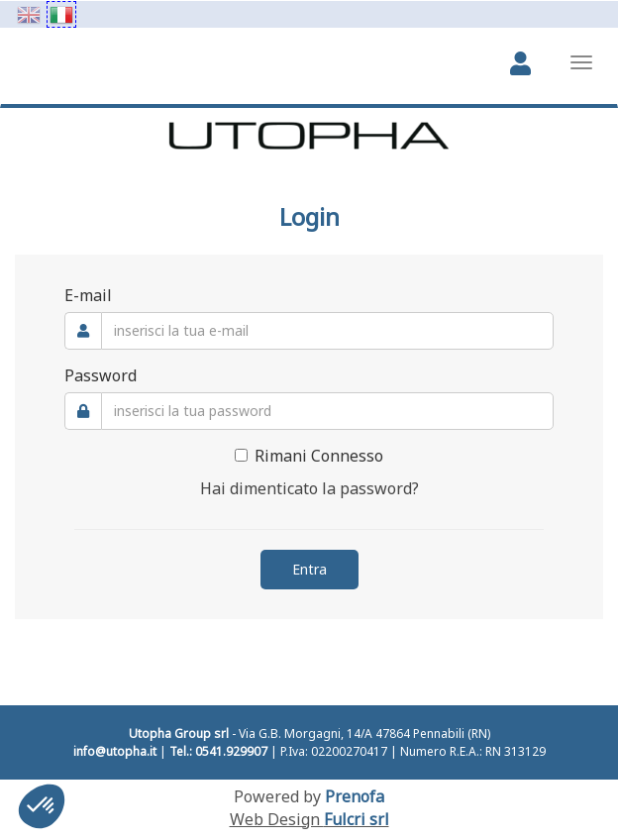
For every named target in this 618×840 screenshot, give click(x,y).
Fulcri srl (357, 819)
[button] (42, 806)
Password (101, 375)
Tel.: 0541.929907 (218, 751)
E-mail (88, 295)
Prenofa (355, 796)
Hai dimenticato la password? (309, 488)
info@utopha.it (115, 751)
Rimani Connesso (309, 456)
